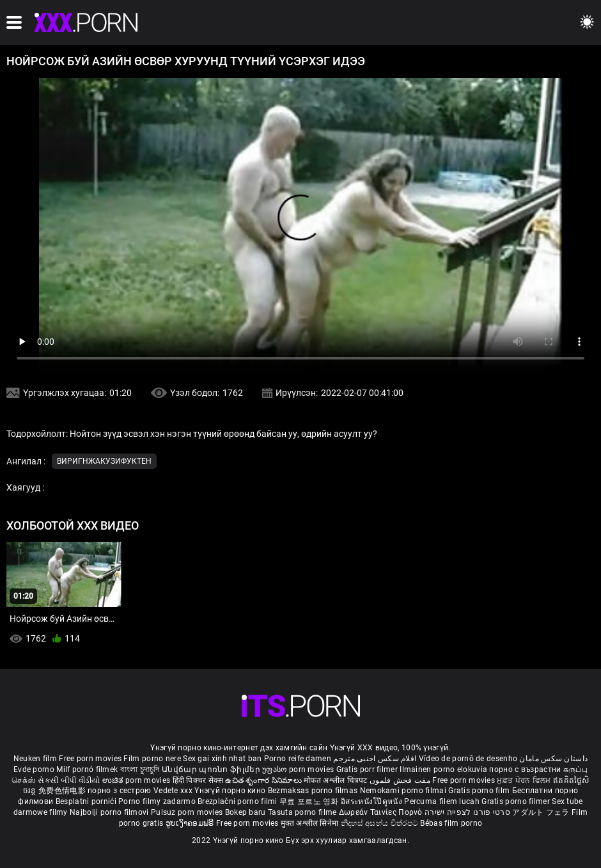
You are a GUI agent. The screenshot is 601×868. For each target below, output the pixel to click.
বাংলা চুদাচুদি (140, 769)
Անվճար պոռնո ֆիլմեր (212, 769)
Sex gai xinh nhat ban (222, 759)
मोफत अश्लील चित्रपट (337, 780)
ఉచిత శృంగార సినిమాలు (264, 780)
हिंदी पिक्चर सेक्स (198, 780)
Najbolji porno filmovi (109, 812)
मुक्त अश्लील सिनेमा (311, 823)
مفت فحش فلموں (401, 780)
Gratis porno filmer (517, 801)
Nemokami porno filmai (404, 791)
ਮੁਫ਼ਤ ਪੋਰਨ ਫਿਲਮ (525, 780)
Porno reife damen (298, 759)
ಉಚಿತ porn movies (137, 780)
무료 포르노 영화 (310, 801)
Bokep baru (246, 812)
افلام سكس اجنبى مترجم (375, 759)
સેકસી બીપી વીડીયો (69, 780)
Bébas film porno (451, 823)
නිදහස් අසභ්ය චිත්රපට (381, 823)
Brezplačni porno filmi (238, 801)
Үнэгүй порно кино (231, 791)
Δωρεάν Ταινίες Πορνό (382, 812)
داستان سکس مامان (553, 759)
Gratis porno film (480, 791)
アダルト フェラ (541, 812)
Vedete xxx (173, 791)
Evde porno (34, 769)
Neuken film (35, 759)
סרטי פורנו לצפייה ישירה (467, 812)
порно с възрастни (525, 769)
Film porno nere (152, 759)
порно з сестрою (120, 791)
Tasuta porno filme (303, 812)
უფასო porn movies (299, 769)
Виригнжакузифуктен (104, 461)
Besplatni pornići (87, 801)
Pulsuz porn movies (188, 812)
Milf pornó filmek (87, 769)
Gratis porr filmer (368, 769)
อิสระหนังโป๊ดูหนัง (372, 801)
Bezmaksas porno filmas (314, 791)
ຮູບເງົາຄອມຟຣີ (191, 823)
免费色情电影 (63, 791)
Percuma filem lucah (443, 801)
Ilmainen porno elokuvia (444, 769)
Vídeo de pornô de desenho (468, 759)
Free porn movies (91, 759)
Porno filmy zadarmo (158, 801)
